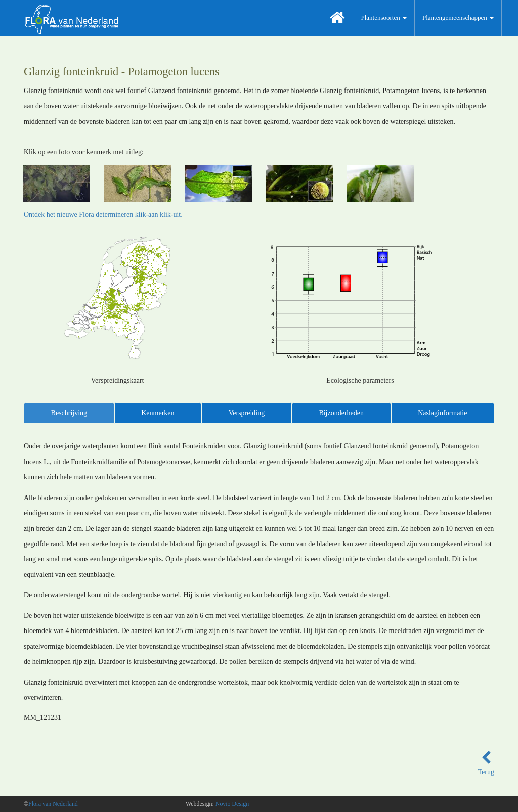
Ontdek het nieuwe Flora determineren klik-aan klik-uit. (103, 215)
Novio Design (232, 804)
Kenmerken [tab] (158, 413)
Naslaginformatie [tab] (442, 413)
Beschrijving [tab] (69, 413)
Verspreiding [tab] (247, 413)
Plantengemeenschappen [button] (458, 17)
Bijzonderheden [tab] (341, 413)
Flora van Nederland (53, 804)
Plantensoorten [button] (384, 17)
